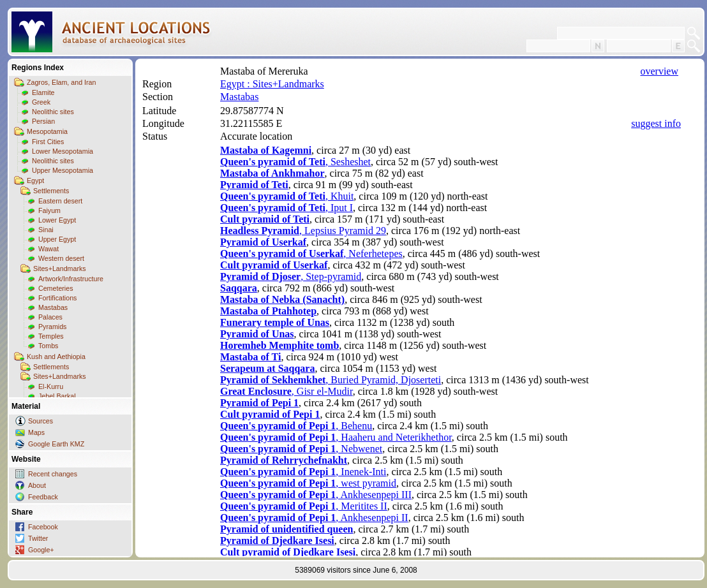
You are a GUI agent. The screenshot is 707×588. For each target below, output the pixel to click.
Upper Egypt (57, 239)
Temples (51, 336)
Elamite (43, 92)
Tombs (48, 346)
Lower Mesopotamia (63, 151)
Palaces (50, 317)
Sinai (46, 230)
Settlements (51, 191)
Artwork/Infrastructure (71, 279)
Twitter (38, 538)
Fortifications (57, 298)
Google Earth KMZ (56, 444)
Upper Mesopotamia (63, 170)
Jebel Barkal (57, 396)
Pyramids (52, 327)
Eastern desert (60, 201)
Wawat (48, 249)
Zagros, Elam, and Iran (61, 82)
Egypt (35, 180)
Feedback (43, 497)
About (37, 485)
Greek (41, 102)
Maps (36, 432)
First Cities (48, 142)
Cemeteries (56, 288)
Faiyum (49, 210)
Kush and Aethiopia (56, 356)
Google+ (41, 550)
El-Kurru (51, 386)
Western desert (61, 258)
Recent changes (53, 474)
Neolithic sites (53, 112)
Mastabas (53, 307)
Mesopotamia (47, 131)
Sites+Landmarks (60, 268)
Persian (43, 121)
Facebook (43, 527)
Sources (41, 421)
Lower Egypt (57, 220)
